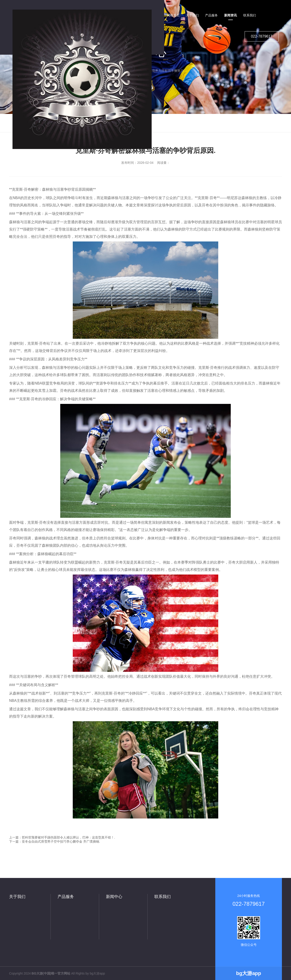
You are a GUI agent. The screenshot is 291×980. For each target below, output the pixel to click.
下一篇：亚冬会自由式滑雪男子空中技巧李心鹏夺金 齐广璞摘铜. (55, 841)
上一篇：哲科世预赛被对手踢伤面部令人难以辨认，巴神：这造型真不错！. (62, 837)
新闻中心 (114, 897)
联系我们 (163, 897)
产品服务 (66, 897)
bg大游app (97, 973)
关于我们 (17, 897)
